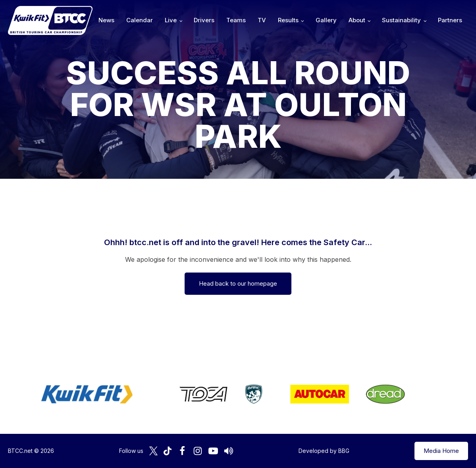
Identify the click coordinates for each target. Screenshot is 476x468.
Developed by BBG (324, 451)
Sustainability (401, 20)
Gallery (326, 20)
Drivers (204, 20)
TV (262, 20)
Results (288, 20)
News (106, 20)
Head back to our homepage (238, 283)
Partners (450, 20)
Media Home (441, 451)
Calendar (140, 20)
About (357, 20)
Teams (236, 20)
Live (171, 20)
